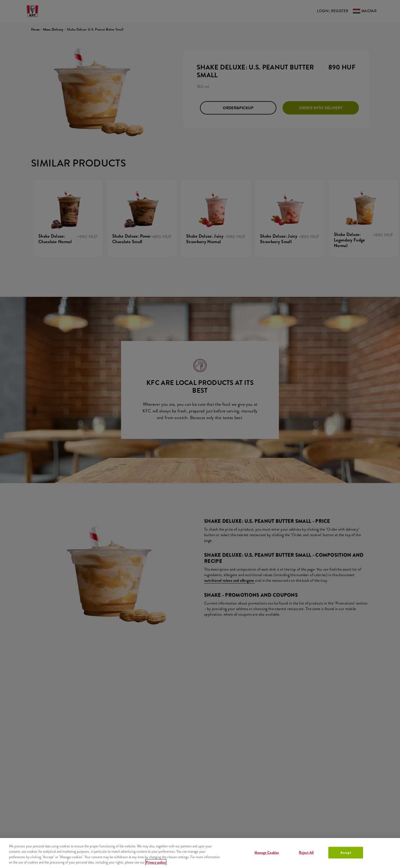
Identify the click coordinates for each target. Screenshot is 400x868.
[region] (200, 853)
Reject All (306, 853)
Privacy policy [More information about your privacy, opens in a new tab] (156, 862)
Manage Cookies (267, 853)
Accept (346, 853)
